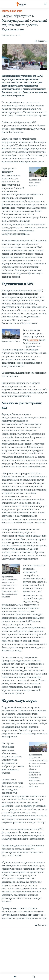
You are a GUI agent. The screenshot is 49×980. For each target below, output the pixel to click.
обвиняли (33, 340)
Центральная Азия (12, 11)
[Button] (41, 41)
